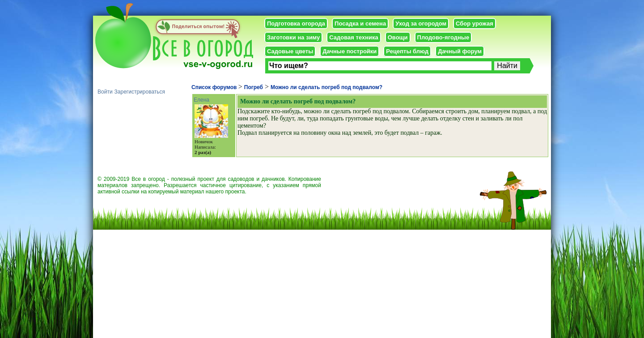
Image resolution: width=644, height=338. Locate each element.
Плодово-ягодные (443, 37)
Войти (105, 92)
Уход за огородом (421, 24)
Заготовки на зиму (293, 37)
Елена (201, 100)
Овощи (398, 37)
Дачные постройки (350, 51)
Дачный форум (460, 51)
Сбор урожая (475, 24)
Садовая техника (354, 37)
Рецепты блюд (407, 51)
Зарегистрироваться (140, 92)
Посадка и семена (360, 24)
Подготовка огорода (296, 24)
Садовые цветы (290, 51)
